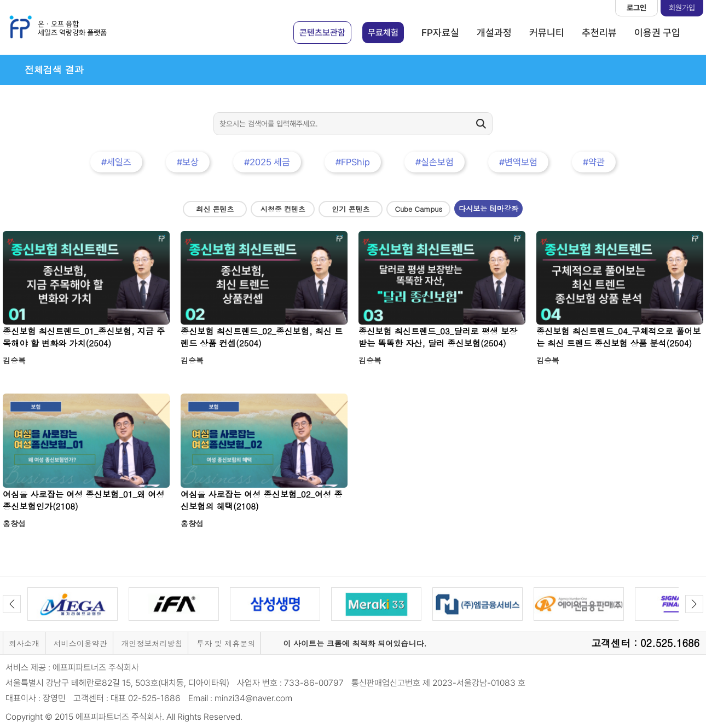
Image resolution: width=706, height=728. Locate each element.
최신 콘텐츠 (215, 209)
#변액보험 (518, 162)
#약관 (594, 162)
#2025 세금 (267, 162)
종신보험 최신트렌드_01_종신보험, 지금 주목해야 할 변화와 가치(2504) (84, 337)
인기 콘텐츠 (351, 209)
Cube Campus (419, 209)
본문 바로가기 (0, 0)
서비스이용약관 (80, 643)
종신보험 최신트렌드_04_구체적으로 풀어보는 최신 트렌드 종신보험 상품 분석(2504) (619, 337)
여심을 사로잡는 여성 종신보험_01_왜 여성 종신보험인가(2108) (84, 500)
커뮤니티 (547, 33)
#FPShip (353, 162)
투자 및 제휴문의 (226, 643)
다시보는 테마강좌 (488, 208)
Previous (12, 604)
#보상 (188, 162)
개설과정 (494, 33)
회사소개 (24, 643)
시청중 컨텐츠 (283, 209)
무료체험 (383, 33)
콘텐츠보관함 (322, 33)
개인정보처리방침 (152, 643)
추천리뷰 (599, 33)
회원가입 (682, 8)
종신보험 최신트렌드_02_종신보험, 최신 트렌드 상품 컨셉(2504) (262, 337)
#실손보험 (435, 162)
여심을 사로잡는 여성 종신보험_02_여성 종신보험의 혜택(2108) (262, 500)
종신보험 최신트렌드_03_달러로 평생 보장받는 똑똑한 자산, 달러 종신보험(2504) (438, 337)
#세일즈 (116, 162)
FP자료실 (440, 33)
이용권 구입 (657, 33)
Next (694, 604)
